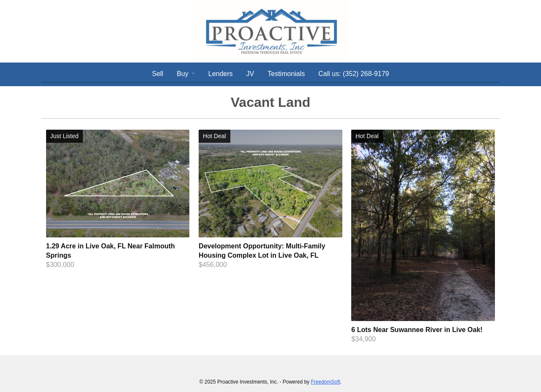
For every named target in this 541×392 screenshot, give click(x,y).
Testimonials (286, 74)
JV (250, 74)
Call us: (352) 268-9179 (354, 74)
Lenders (221, 74)
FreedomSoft (325, 382)
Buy (183, 74)
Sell (157, 74)
